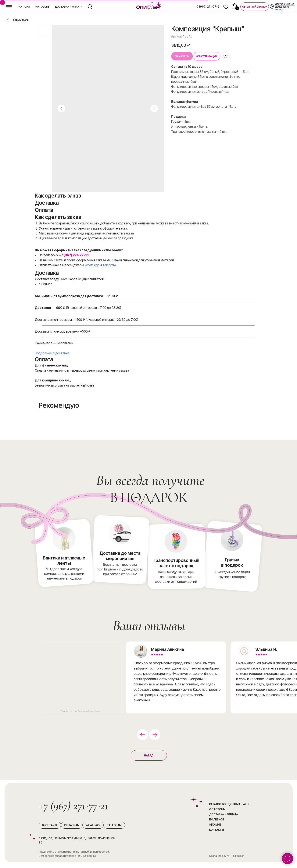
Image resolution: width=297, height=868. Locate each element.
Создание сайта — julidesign (227, 856)
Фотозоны (217, 809)
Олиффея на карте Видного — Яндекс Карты (81, 711)
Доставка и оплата (224, 814)
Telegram (109, 265)
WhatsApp (92, 265)
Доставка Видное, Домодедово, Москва (285, 7)
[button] (255, 7)
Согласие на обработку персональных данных (68, 856)
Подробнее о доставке (52, 353)
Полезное (216, 819)
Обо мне (215, 825)
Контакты (216, 830)
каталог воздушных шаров (230, 804)
